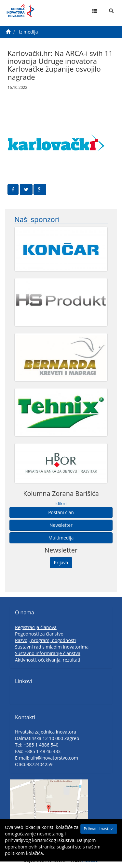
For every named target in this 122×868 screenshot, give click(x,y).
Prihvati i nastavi (99, 829)
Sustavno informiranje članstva (48, 653)
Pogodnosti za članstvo (39, 634)
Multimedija (61, 538)
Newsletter (61, 525)
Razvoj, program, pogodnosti (45, 640)
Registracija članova (36, 627)
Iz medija (28, 32)
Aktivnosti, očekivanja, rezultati (48, 660)
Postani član (61, 512)
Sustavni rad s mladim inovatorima (52, 647)
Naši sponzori (37, 219)
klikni (61, 504)
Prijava (61, 562)
